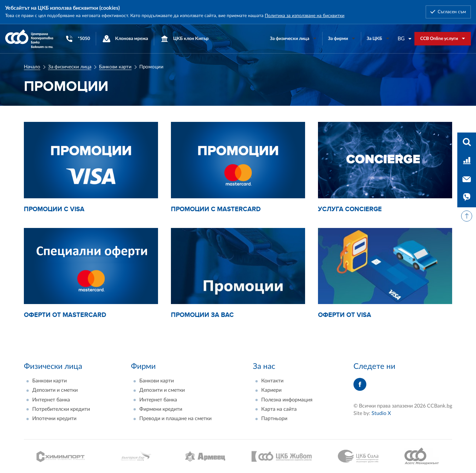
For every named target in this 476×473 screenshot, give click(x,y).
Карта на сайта (279, 409)
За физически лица (70, 67)
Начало (32, 67)
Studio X (381, 413)
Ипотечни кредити (54, 419)
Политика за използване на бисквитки (305, 16)
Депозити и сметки (55, 390)
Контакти (272, 381)
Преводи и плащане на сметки (175, 419)
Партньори (274, 419)
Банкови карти (115, 67)
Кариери (271, 390)
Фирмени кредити (161, 409)
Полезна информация (287, 400)
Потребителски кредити (61, 409)
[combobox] (405, 39)
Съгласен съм (452, 12)
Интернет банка (51, 400)
